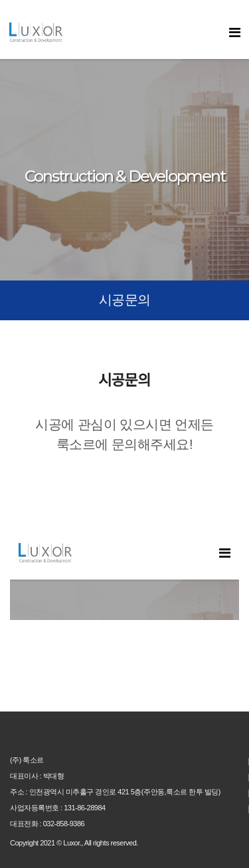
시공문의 (125, 300)
